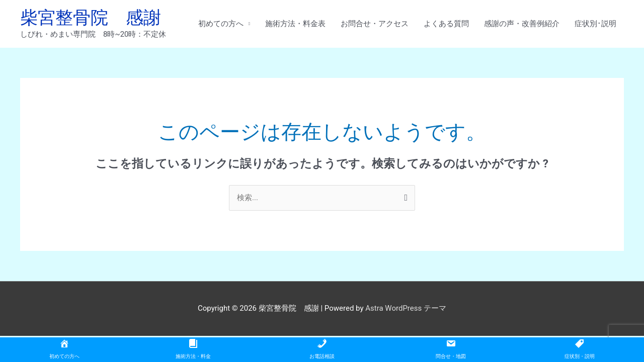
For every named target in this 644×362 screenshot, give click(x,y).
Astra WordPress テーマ (406, 308)
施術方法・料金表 (295, 24)
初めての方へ (221, 24)
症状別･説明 (595, 24)
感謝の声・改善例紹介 (522, 24)
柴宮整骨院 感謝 (91, 18)
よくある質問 (446, 24)
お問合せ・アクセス (375, 24)
